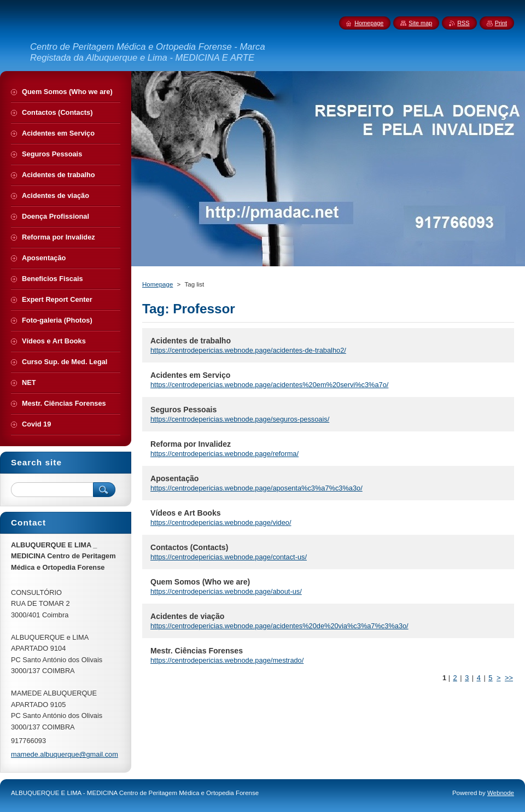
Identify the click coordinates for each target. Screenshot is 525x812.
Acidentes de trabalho (191, 341)
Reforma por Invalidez (191, 444)
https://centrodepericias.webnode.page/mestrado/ (227, 660)
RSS (463, 23)
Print (501, 23)
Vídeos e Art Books (186, 513)
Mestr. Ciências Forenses (197, 651)
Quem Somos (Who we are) (200, 582)
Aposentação (174, 478)
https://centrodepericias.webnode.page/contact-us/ (229, 557)
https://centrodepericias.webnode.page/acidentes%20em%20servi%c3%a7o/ (269, 385)
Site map (420, 23)
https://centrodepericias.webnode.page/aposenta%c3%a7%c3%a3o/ (256, 488)
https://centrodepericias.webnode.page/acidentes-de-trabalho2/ (248, 350)
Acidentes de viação (187, 616)
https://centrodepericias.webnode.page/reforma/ (224, 454)
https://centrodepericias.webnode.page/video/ (221, 522)
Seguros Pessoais (183, 410)
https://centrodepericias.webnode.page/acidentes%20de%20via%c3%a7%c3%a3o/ (279, 626)
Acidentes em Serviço (190, 375)
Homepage (157, 284)
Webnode (501, 793)
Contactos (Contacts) (189, 547)
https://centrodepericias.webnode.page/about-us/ (226, 591)
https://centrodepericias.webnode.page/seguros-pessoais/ (240, 419)
